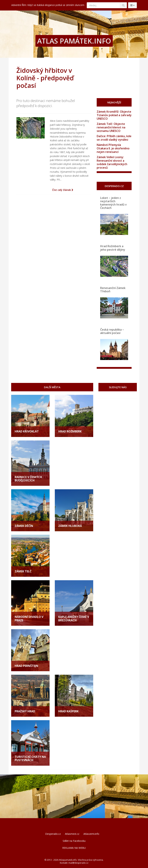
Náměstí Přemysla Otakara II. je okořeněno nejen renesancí (113, 148)
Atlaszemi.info (91, 834)
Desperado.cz (53, 834)
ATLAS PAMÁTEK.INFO (74, 41)
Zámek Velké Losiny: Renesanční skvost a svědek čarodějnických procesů (112, 162)
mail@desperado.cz (78, 863)
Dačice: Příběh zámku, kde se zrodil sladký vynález (114, 138)
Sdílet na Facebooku (74, 841)
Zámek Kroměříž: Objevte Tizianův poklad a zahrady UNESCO (114, 115)
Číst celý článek (63, 190)
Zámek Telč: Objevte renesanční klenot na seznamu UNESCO (111, 127)
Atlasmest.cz (72, 834)
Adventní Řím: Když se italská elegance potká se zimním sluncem (48, 5)
